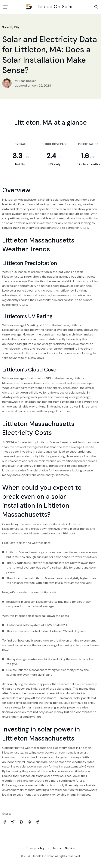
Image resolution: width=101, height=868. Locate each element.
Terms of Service (64, 848)
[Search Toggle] (96, 7)
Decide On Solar (50, 7)
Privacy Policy (35, 848)
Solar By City (11, 27)
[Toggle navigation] (5, 7)
